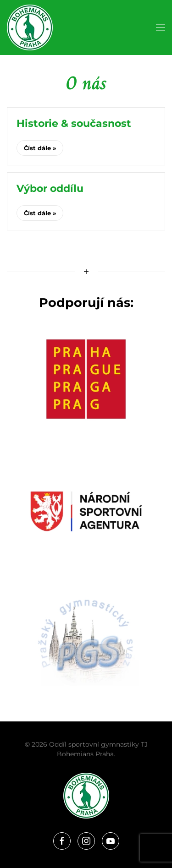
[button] (161, 27)
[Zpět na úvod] (30, 27)
